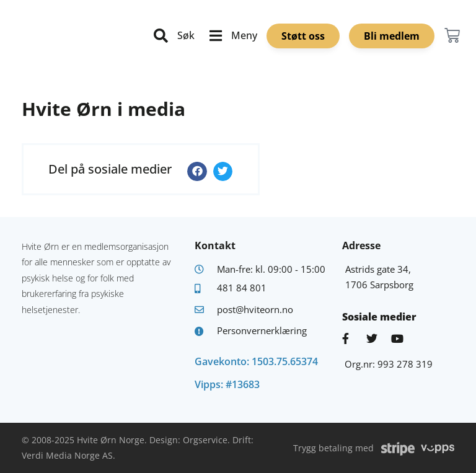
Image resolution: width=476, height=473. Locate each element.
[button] (197, 172)
